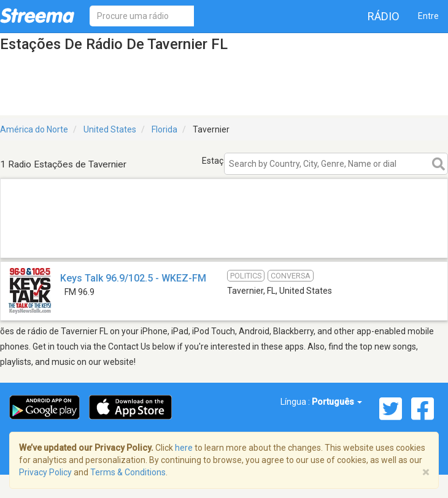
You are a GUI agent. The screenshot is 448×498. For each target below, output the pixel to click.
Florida (164, 129)
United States (110, 129)
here (184, 448)
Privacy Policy (45, 472)
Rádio (384, 16)
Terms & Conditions (128, 472)
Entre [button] (428, 16)
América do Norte (34, 129)
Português (337, 402)
